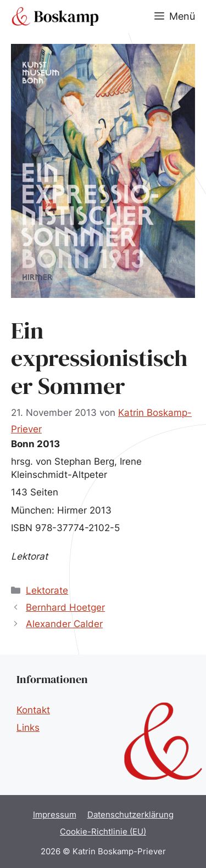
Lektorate (47, 590)
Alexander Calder (64, 624)
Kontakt (33, 710)
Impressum (55, 815)
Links (28, 728)
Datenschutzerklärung (130, 815)
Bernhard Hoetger (65, 607)
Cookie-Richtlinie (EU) (103, 832)
